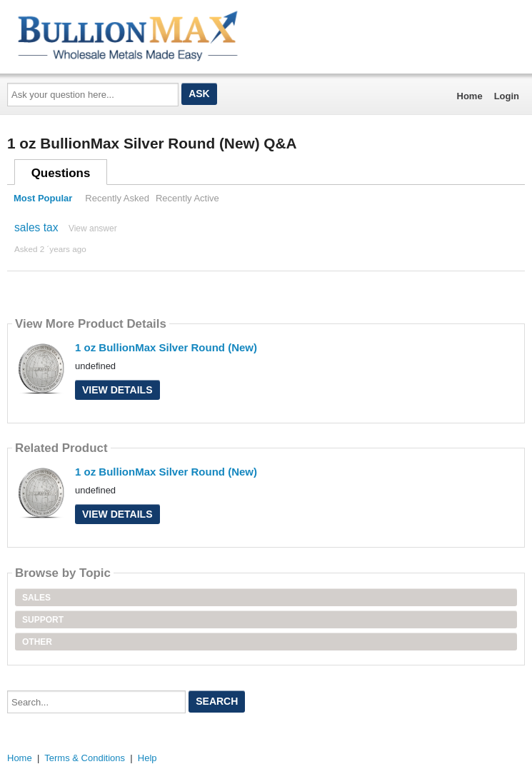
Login (507, 96)
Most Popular (43, 198)
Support (43, 620)
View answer (93, 228)
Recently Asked (117, 198)
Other (37, 642)
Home (470, 96)
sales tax (36, 227)
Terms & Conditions (85, 758)
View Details (117, 390)
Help (147, 758)
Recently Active (187, 198)
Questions (61, 173)
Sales (36, 598)
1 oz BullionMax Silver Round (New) (166, 347)
